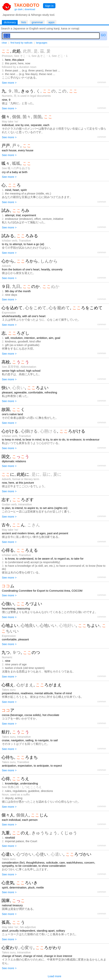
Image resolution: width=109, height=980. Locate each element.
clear (4, 43)
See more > (9, 83)
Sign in (49, 6)
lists (24, 22)
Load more (54, 976)
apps (52, 22)
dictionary (10, 22)
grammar (37, 22)
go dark (19, 9)
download (30, 9)
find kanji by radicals (22, 43)
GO (103, 35)
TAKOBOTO (27, 5)
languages (42, 43)
